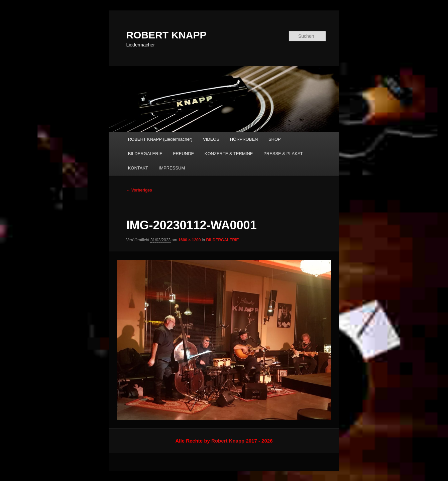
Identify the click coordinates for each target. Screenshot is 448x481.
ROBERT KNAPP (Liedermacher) (160, 139)
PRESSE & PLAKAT (283, 154)
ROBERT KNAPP (166, 35)
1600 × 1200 (189, 240)
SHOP (275, 139)
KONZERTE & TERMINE (229, 154)
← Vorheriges (139, 190)
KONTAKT (138, 168)
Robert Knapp (228, 441)
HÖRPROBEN (244, 139)
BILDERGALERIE (145, 154)
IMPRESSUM (172, 168)
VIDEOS (211, 139)
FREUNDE (183, 154)
